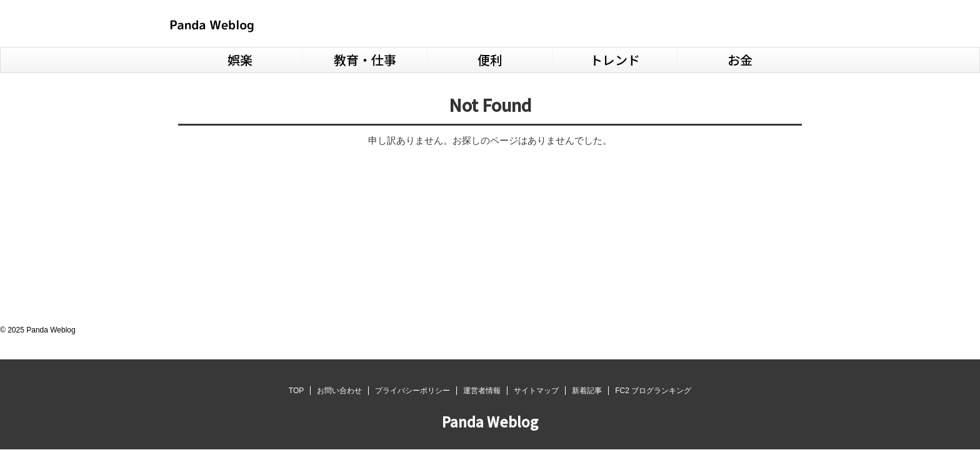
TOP (296, 391)
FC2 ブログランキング (653, 391)
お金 (740, 60)
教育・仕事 (365, 60)
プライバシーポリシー (412, 391)
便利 (490, 60)
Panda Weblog (490, 421)
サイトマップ (536, 391)
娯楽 (240, 60)
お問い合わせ (339, 391)
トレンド (615, 60)
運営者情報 (482, 391)
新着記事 (587, 391)
